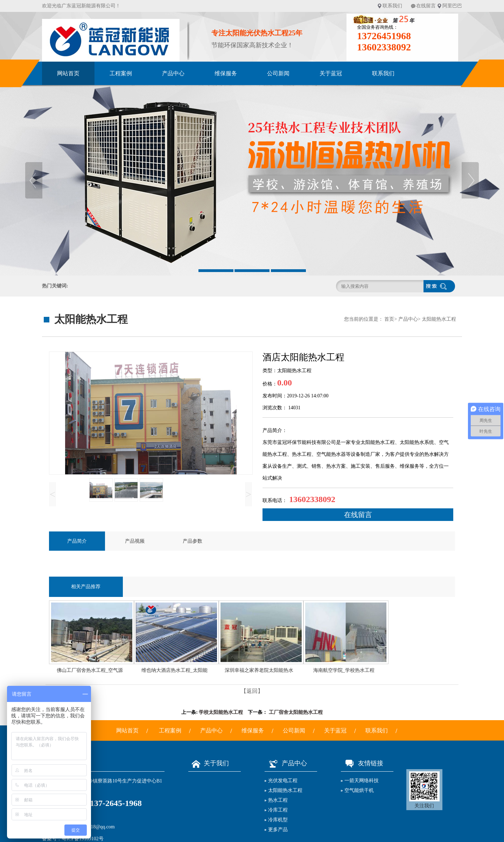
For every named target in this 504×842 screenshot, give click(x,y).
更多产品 (278, 830)
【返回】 (252, 691)
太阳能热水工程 (439, 319)
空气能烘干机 (359, 790)
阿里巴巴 (452, 6)
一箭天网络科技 (362, 781)
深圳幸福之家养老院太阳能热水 (259, 670)
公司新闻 (278, 73)
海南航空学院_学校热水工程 (344, 670)
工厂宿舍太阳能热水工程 (296, 712)
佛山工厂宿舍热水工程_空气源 (90, 670)
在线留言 (426, 6)
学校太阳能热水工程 (221, 712)
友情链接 (362, 763)
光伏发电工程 (283, 781)
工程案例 (121, 73)
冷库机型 (278, 820)
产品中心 (173, 73)
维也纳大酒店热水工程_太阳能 (174, 670)
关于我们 (209, 763)
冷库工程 (278, 810)
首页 (389, 319)
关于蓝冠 (331, 73)
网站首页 (68, 73)
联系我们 (392, 6)
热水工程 (278, 800)
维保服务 (226, 73)
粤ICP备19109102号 (83, 839)
